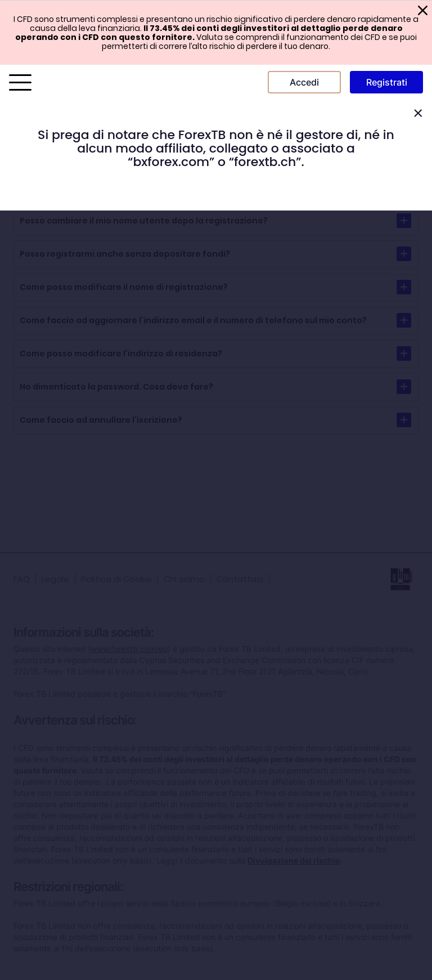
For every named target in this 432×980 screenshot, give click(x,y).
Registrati (387, 82)
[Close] (418, 113)
